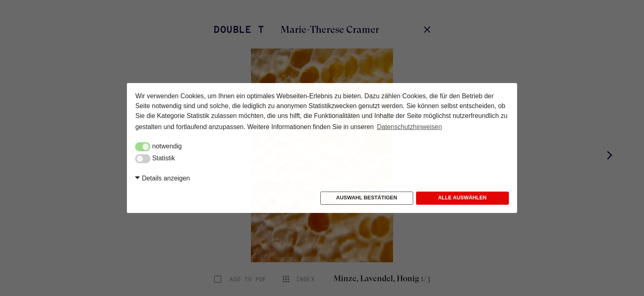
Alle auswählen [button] (462, 198)
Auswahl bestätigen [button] (367, 198)
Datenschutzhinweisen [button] (409, 127)
